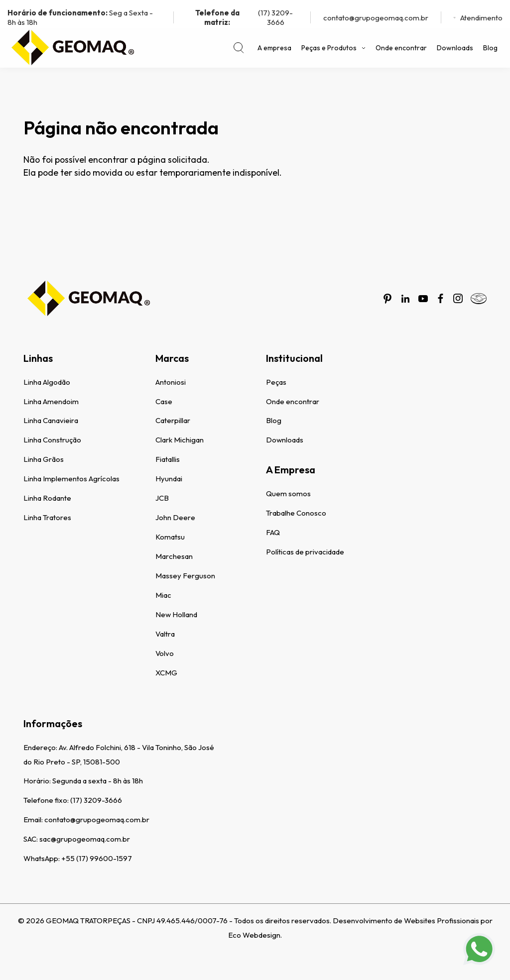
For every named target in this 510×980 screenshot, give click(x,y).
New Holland (176, 614)
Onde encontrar (401, 48)
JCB (162, 498)
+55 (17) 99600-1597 (97, 858)
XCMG (166, 673)
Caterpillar (173, 420)
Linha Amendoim (51, 401)
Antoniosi (171, 382)
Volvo (165, 653)
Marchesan (174, 556)
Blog (490, 48)
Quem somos (288, 493)
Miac (163, 595)
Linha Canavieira (51, 420)
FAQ (273, 532)
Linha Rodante (47, 498)
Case (164, 401)
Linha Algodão (47, 382)
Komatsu (170, 537)
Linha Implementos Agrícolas (71, 479)
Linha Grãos (44, 459)
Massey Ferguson (185, 576)
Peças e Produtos (333, 48)
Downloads (455, 48)
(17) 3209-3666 (240, 17)
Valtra (165, 634)
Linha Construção (52, 440)
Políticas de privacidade (305, 552)
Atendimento (478, 18)
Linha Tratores (47, 517)
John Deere (175, 517)
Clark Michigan (180, 440)
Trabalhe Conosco (296, 513)
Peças (276, 382)
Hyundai (169, 479)
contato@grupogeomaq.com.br (376, 18)
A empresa (274, 48)
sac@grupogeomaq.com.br (85, 839)
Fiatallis (168, 459)
